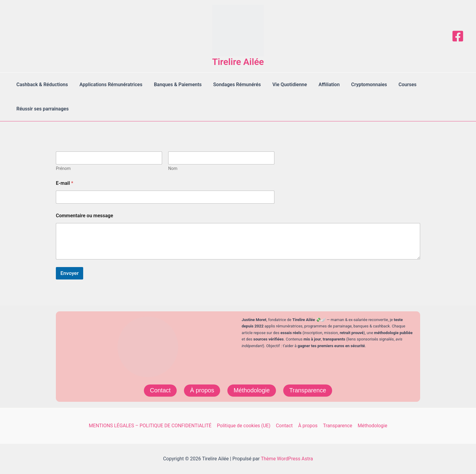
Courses (394, 85)
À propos (202, 391)
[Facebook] (458, 36)
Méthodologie (252, 391)
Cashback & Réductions (41, 85)
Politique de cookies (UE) (245, 426)
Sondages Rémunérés (231, 85)
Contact (160, 391)
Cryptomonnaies (357, 85)
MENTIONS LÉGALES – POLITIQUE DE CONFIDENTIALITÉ (151, 426)
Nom (173, 168)
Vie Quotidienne (281, 85)
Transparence (308, 391)
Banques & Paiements (173, 85)
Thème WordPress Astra (287, 459)
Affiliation (319, 85)
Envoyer (70, 273)
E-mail (65, 183)
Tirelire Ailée (238, 62)
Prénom (63, 168)
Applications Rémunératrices (108, 85)
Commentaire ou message (85, 216)
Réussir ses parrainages (42, 109)
